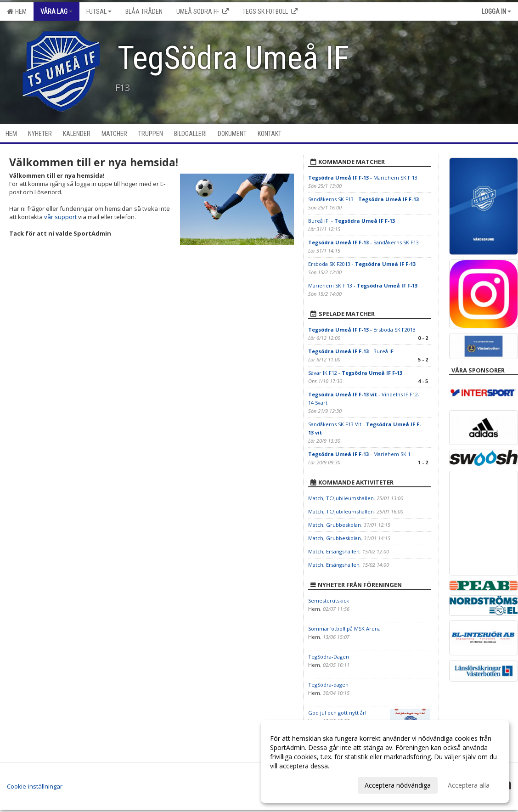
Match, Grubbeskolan (335, 525)
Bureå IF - (352, 221)
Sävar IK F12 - (355, 373)
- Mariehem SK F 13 (363, 178)
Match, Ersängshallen (334, 551)
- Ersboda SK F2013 (362, 330)
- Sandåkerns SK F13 (363, 242)
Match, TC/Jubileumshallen (341, 498)
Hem (17, 11)
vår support (60, 217)
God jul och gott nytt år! (337, 713)
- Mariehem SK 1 (359, 454)
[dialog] (385, 761)
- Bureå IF (352, 351)
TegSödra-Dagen (329, 657)
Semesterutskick (329, 601)
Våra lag (56, 11)
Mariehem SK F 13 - (363, 285)
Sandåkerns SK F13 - (363, 199)
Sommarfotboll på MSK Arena (344, 629)
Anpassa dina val (295, 784)
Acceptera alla (469, 785)
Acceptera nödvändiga (398, 785)
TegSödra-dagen (328, 685)
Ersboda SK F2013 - (362, 264)
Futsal (99, 11)
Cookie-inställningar (35, 786)
